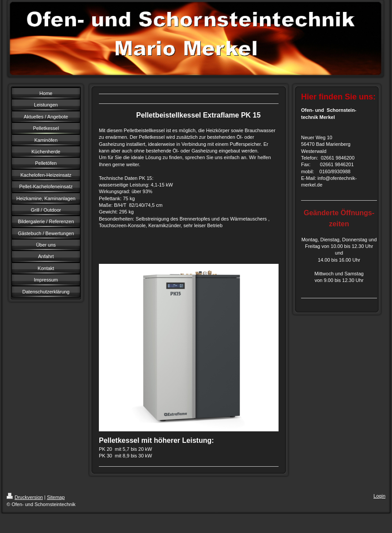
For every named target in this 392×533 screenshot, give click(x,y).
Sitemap (56, 497)
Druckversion (25, 497)
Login (379, 496)
